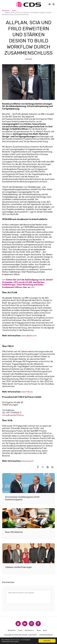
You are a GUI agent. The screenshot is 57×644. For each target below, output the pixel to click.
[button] (3, 4)
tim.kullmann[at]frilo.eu (13, 415)
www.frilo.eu (27, 392)
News (14, 11)
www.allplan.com (29, 336)
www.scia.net (28, 461)
